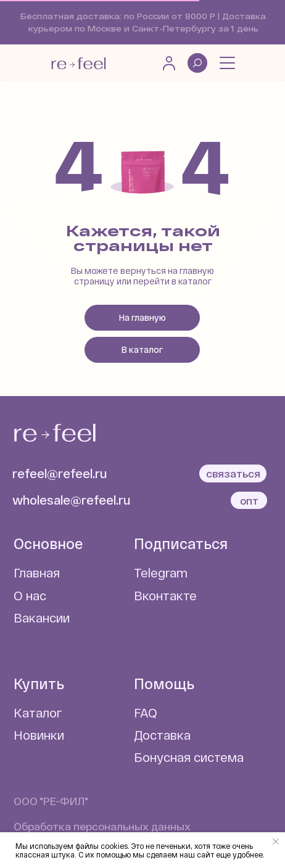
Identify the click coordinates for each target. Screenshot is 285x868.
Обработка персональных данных (102, 826)
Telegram (161, 572)
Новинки (39, 735)
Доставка (162, 735)
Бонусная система (189, 757)
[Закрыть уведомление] (276, 841)
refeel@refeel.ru (60, 473)
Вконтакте (165, 595)
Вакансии (42, 618)
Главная (37, 572)
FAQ (146, 713)
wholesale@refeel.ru (71, 500)
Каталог (38, 713)
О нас (30, 595)
